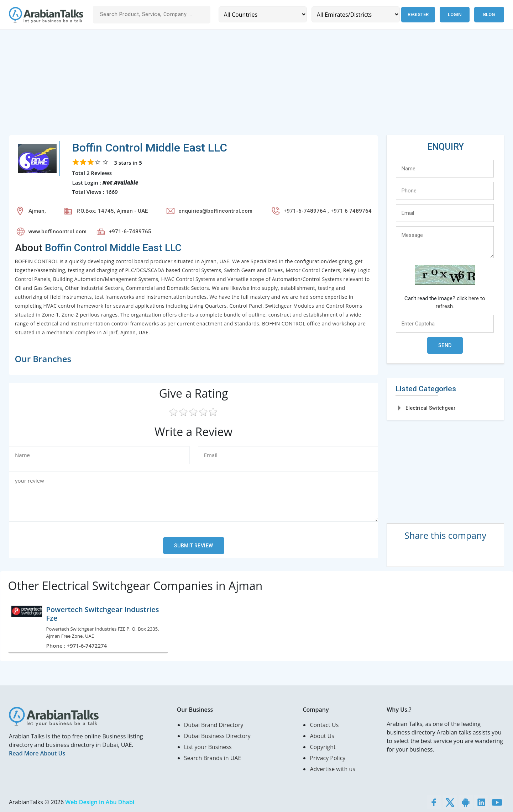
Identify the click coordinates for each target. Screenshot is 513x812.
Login (455, 14)
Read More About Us (37, 753)
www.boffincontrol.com (57, 232)
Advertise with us (332, 769)
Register (417, 14)
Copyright (323, 747)
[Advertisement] (223, 85)
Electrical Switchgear (431, 408)
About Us (322, 736)
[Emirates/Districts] (355, 14)
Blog (489, 14)
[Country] (262, 14)
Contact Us (324, 725)
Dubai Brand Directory (214, 725)
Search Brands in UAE (213, 758)
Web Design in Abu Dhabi (100, 802)
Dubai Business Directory (217, 736)
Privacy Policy (328, 758)
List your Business (208, 747)
